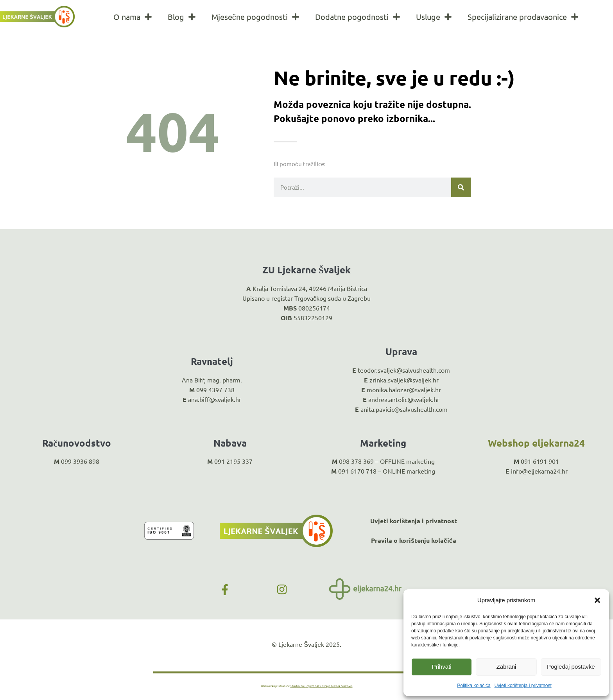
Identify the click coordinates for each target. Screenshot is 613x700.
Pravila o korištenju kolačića (414, 540)
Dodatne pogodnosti (358, 17)
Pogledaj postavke (571, 667)
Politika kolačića (474, 686)
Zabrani (506, 667)
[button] (597, 600)
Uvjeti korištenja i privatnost (523, 686)
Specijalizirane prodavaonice (523, 17)
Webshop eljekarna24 (536, 443)
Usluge (434, 17)
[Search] (461, 187)
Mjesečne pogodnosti (255, 17)
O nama (133, 17)
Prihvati (442, 667)
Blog (182, 17)
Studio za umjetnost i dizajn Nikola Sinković (322, 686)
